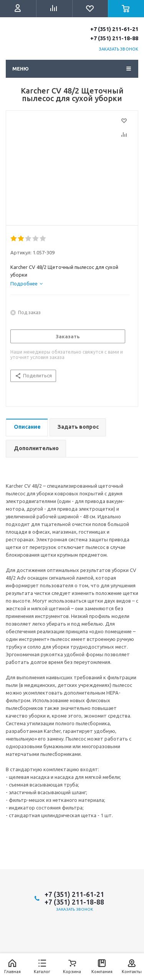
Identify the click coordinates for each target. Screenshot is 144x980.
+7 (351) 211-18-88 (114, 38)
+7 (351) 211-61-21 (114, 29)
